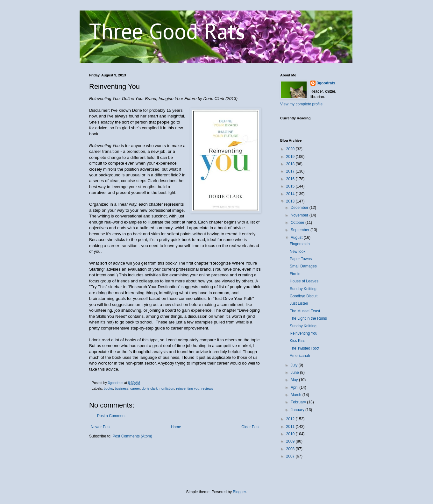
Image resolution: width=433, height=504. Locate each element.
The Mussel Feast (305, 311)
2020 (291, 149)
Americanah (300, 356)
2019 (291, 157)
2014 (291, 194)
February (299, 402)
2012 (291, 419)
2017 (291, 171)
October (298, 223)
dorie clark (150, 388)
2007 (291, 456)
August (297, 238)
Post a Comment (111, 416)
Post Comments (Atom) (132, 436)
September (301, 230)
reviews (207, 388)
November (300, 215)
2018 (291, 164)
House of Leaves (304, 281)
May (295, 380)
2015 (291, 186)
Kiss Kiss (298, 341)
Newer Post (101, 427)
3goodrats (326, 83)
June (295, 373)
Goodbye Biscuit (304, 296)
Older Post (250, 427)
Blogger (239, 492)
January (298, 410)
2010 (291, 434)
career (135, 388)
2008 (291, 449)
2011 (291, 427)
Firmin (295, 274)
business (122, 388)
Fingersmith (300, 244)
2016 (291, 179)
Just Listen (299, 303)
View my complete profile (301, 104)
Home (176, 427)
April (295, 387)
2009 (291, 441)
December (300, 208)
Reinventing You (304, 333)
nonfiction (167, 388)
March (297, 395)
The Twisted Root (305, 348)
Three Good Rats (167, 31)
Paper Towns (301, 259)
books (108, 388)
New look (298, 252)
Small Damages (303, 266)
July (295, 365)
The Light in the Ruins (308, 318)
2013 (291, 201)
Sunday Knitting (303, 289)
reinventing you (188, 388)
